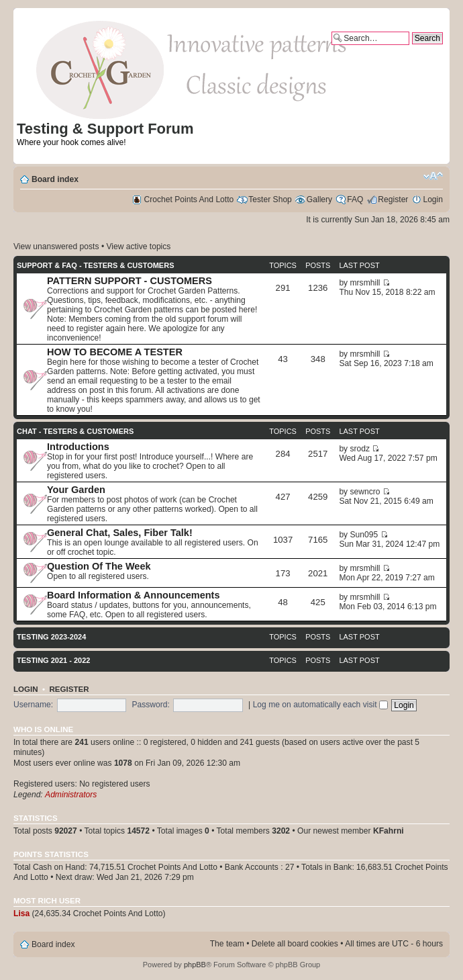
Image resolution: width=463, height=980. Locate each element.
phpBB (195, 965)
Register (393, 199)
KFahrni (389, 831)
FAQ (355, 199)
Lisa (21, 914)
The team (227, 944)
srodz (360, 449)
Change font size (433, 176)
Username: (33, 705)
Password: (150, 705)
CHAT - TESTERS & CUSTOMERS (75, 431)
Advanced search (412, 50)
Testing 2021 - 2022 (53, 660)
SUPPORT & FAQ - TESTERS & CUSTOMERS (96, 265)
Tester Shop (270, 199)
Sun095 (364, 535)
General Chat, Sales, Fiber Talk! (120, 533)
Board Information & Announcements (134, 595)
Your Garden (76, 490)
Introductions (78, 447)
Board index (55, 179)
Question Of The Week (99, 566)
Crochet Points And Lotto (189, 199)
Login (433, 199)
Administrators (71, 795)
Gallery (319, 199)
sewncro (365, 492)
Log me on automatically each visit (320, 705)
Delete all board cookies (295, 944)
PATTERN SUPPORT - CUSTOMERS (130, 281)
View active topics (138, 247)
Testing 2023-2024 (51, 637)
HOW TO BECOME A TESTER (115, 352)
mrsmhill (365, 283)
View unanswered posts (56, 247)
